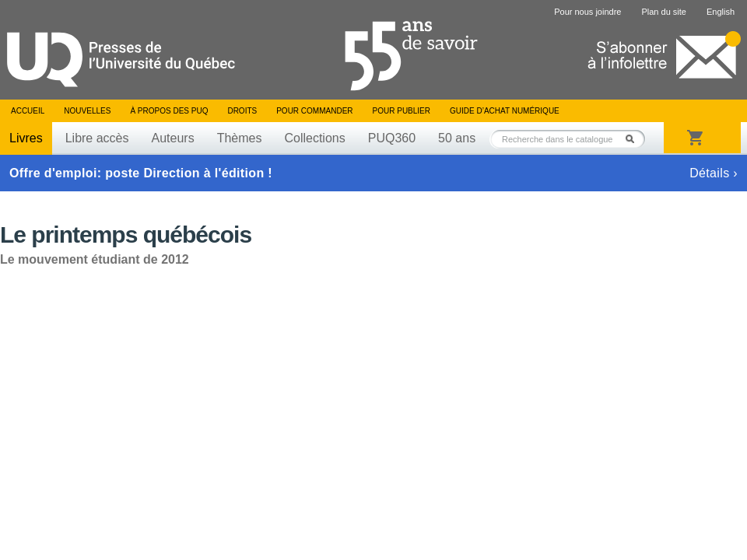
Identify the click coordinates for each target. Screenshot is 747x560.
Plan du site (663, 12)
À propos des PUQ (169, 111)
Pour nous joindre (587, 12)
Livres (26, 138)
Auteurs (173, 138)
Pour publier (402, 111)
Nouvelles (87, 111)
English (721, 12)
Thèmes (240, 138)
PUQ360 (392, 138)
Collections (314, 138)
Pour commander (314, 111)
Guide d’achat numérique (505, 111)
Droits (242, 111)
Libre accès (97, 138)
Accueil (28, 111)
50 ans (457, 138)
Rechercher (634, 139)
